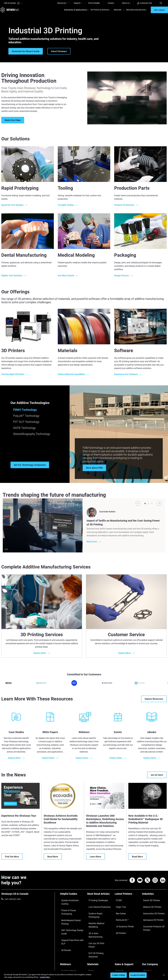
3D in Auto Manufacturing (98, 918)
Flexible (90, 941)
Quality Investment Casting (71, 902)
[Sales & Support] (127, 932)
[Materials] (100, 932)
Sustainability (148, 956)
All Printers (119, 921)
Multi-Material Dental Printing (72, 910)
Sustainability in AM (68, 944)
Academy (146, 952)
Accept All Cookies (138, 975)
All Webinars (65, 956)
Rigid (89, 937)
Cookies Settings (119, 975)
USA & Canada (13, 3)
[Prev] (138, 506)
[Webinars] (72, 932)
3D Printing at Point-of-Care (71, 948)
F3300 (117, 902)
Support (77, 3)
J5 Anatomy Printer (123, 918)
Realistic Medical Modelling (98, 914)
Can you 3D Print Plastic (97, 921)
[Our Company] (154, 932)
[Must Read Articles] (100, 898)
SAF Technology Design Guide (72, 914)
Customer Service (122, 956)
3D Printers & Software (100, 11)
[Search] (161, 3)
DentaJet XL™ (120, 914)
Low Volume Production (97, 906)
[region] (84, 975)
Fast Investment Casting (70, 937)
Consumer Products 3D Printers (151, 919)
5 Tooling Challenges (96, 902)
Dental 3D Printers (149, 902)
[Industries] (154, 898)
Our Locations (148, 944)
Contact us (146, 941)
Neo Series (119, 910)
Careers (111, 3)
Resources (62, 3)
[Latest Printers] (127, 898)
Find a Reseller (94, 3)
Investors (146, 960)
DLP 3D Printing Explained (98, 925)
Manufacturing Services (136, 11)
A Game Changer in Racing (71, 941)
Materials (118, 11)
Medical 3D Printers (150, 906)
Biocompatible (93, 944)
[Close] (164, 975)
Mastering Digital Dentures (71, 952)
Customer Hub (145, 3)
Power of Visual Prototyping (71, 906)
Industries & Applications (76, 11)
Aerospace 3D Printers (151, 914)
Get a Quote (120, 944)
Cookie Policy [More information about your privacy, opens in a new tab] (45, 977)
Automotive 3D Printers (151, 910)
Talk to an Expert (121, 948)
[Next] (159, 506)
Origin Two (119, 906)
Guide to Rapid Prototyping (98, 910)
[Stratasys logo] (11, 11)
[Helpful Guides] (72, 898)
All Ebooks (64, 921)
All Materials (92, 948)
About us (126, 3)
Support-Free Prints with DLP (72, 918)
